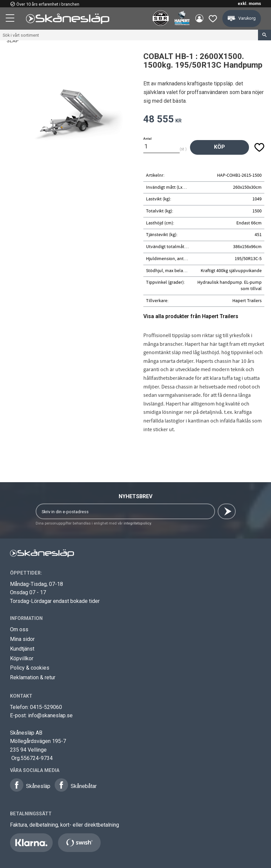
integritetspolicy (137, 523)
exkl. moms (249, 4)
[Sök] (264, 35)
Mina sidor (22, 639)
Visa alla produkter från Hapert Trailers (191, 316)
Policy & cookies (30, 668)
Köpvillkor (22, 658)
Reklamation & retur (33, 677)
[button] (11, 19)
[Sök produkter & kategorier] (129, 35)
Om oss (19, 629)
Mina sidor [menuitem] (199, 19)
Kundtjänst (22, 649)
